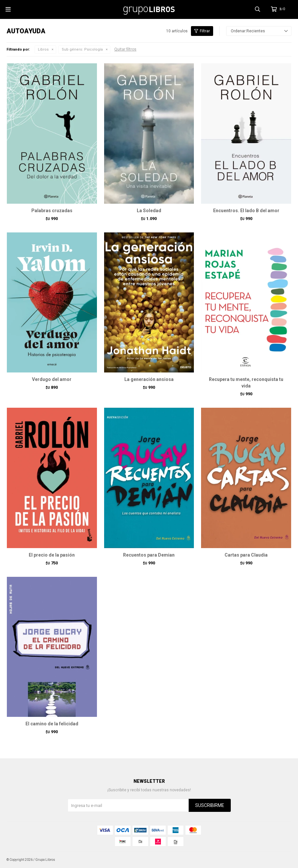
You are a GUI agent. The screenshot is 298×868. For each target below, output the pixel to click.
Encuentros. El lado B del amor (246, 211)
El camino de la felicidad (52, 724)
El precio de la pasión (52, 555)
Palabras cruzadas (52, 211)
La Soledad (149, 211)
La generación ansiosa (149, 379)
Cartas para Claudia (246, 555)
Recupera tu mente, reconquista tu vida (246, 383)
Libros (43, 49)
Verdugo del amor (52, 379)
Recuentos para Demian (149, 555)
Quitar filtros (125, 49)
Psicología (82, 49)
